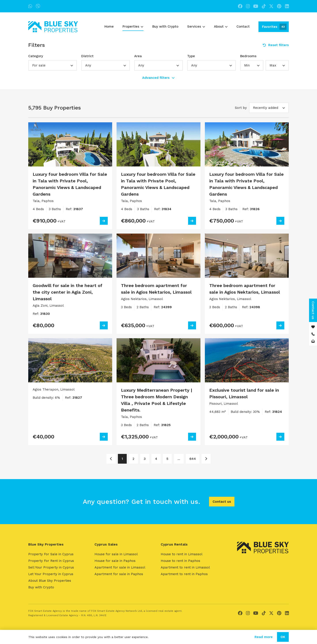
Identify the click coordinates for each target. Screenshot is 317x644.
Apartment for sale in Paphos (119, 574)
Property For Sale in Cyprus (51, 554)
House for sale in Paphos (115, 561)
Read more (264, 637)
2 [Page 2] (133, 459)
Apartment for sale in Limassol (120, 567)
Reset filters (276, 45)
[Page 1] (111, 459)
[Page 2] (206, 459)
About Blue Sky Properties (50, 581)
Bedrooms (248, 56)
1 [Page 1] (122, 459)
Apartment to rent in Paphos (184, 574)
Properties (133, 26)
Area (138, 56)
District (87, 56)
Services (196, 26)
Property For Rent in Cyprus (51, 561)
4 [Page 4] (156, 459)
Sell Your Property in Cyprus (51, 567)
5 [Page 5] (167, 459)
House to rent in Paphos (180, 561)
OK (283, 637)
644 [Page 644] (193, 459)
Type (191, 56)
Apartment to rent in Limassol (185, 567)
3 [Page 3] (145, 459)
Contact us (222, 502)
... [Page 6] (179, 459)
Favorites (274, 27)
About (221, 26)
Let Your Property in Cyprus (51, 574)
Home (109, 26)
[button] (53, 65)
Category (36, 56)
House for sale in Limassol (116, 554)
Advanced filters (158, 78)
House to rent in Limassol (182, 554)
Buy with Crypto (165, 26)
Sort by (241, 108)
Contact (243, 26)
